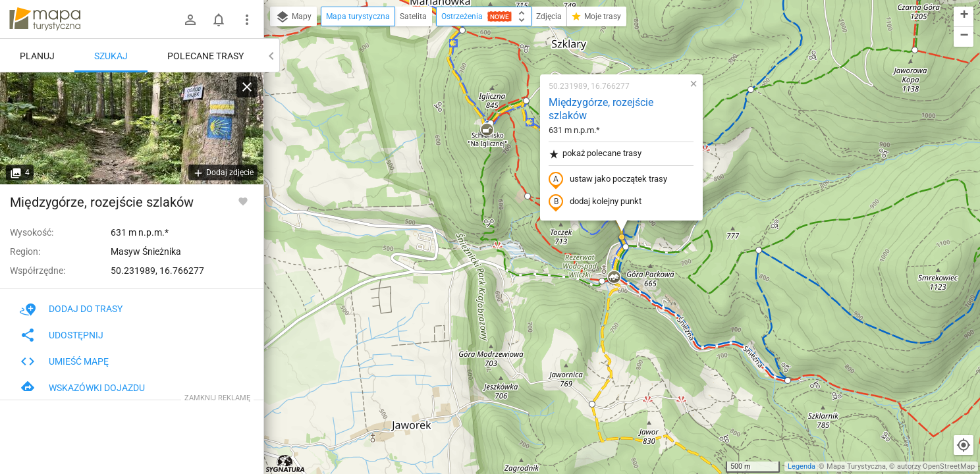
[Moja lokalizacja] (964, 445)
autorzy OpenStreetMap (936, 466)
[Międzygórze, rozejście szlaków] (132, 128)
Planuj (37, 56)
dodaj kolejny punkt (595, 202)
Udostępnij (62, 335)
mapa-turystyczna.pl (45, 19)
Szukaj (111, 56)
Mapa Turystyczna (856, 466)
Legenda (802, 466)
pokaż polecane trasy (595, 154)
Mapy (293, 17)
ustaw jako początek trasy (608, 180)
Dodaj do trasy (71, 309)
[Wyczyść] (247, 87)
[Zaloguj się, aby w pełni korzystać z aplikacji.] (243, 201)
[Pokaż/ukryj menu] (247, 20)
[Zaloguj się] (190, 20)
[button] (462, 30)
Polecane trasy (205, 56)
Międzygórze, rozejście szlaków (601, 109)
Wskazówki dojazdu (82, 388)
